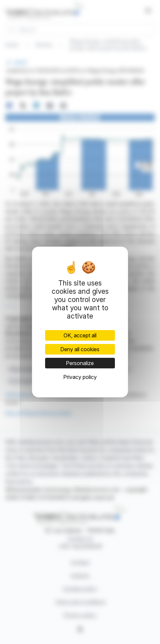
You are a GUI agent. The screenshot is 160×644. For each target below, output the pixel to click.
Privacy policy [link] (80, 377)
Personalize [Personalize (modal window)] (80, 363)
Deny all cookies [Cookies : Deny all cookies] (80, 349)
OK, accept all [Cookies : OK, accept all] (80, 335)
